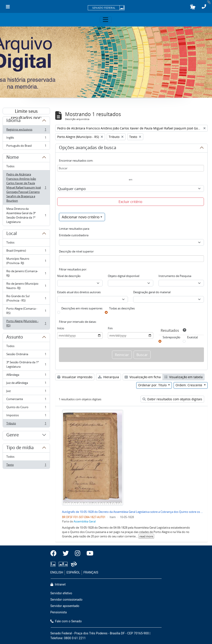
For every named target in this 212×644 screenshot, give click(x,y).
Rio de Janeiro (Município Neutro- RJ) (26, 286)
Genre (13, 436)
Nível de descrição (69, 276)
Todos (10, 166)
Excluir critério (130, 202)
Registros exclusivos (26, 130)
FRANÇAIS (91, 573)
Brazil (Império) (26, 251)
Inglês (26, 139)
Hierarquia (109, 377)
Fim (110, 328)
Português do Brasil (26, 146)
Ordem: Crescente (189, 385)
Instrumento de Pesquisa (175, 276)
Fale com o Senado (66, 621)
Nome (13, 158)
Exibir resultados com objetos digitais (172, 399)
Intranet (58, 585)
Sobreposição (171, 337)
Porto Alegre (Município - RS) (26, 323)
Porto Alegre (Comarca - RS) (26, 311)
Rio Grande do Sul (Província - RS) (26, 298)
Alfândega (26, 376)
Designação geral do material (152, 292)
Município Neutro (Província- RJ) (26, 261)
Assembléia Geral (85, 521)
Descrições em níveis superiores (82, 308)
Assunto (15, 338)
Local (12, 234)
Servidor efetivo (61, 593)
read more (146, 536)
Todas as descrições (122, 308)
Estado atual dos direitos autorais (79, 292)
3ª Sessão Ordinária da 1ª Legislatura (26, 364)
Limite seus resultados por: (26, 111)
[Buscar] (131, 168)
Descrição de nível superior (76, 251)
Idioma (13, 121)
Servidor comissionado (66, 600)
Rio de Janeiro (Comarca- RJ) (26, 273)
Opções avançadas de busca (88, 148)
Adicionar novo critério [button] (81, 217)
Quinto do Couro (26, 408)
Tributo (26, 424)
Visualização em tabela (184, 377)
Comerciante (26, 400)
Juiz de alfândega (26, 384)
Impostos (26, 416)
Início (61, 328)
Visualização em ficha (143, 377)
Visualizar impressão (75, 377)
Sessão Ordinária (26, 355)
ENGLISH (57, 573)
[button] (193, 7)
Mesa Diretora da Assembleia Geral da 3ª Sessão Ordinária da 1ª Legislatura (26, 215)
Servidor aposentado (65, 606)
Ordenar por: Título (153, 385)
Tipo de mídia (20, 448)
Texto (26, 466)
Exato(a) (192, 337)
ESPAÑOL (73, 573)
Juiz (26, 392)
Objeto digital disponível (124, 276)
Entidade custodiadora (74, 235)
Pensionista (59, 612)
